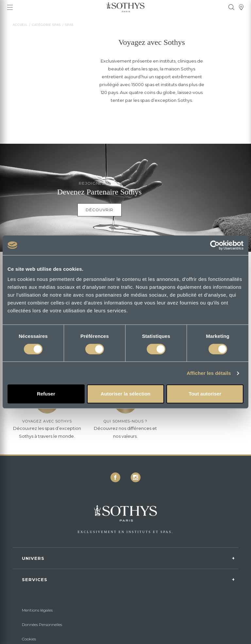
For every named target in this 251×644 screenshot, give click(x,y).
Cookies (29, 639)
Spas (69, 25)
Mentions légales (37, 610)
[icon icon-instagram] (136, 477)
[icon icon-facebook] (115, 477)
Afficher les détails (209, 373)
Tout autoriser (205, 394)
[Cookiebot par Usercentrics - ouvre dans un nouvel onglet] (215, 245)
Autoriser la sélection (126, 394)
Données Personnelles (42, 625)
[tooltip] (231, 7)
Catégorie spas (46, 25)
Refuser (46, 394)
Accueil (20, 25)
